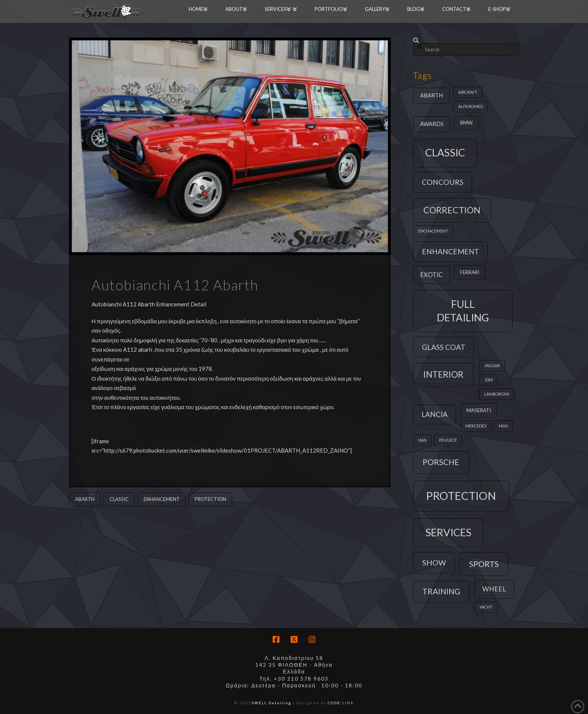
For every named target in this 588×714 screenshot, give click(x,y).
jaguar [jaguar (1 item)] (492, 365)
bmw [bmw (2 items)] (466, 123)
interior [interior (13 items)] (443, 374)
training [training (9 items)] (441, 591)
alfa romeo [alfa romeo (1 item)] (471, 106)
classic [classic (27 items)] (445, 152)
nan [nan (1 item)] (422, 440)
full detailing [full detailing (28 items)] (463, 311)
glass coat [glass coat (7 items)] (444, 347)
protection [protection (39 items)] (461, 496)
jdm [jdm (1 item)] (488, 380)
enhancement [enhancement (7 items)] (451, 251)
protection (210, 499)
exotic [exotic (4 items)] (431, 275)
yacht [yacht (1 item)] (486, 607)
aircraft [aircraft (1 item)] (468, 92)
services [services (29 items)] (448, 532)
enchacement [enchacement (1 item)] (433, 231)
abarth (85, 499)
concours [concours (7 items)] (443, 182)
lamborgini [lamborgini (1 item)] (497, 394)
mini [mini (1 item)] (503, 426)
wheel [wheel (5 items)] (494, 589)
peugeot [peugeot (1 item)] (448, 440)
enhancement (162, 499)
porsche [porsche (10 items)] (441, 462)
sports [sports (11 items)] (484, 564)
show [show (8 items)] (434, 562)
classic (119, 499)
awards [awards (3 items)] (432, 124)
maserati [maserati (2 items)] (479, 410)
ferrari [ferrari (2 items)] (470, 272)
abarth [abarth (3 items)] (431, 95)
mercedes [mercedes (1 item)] (476, 426)
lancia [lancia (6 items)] (435, 414)
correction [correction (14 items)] (452, 210)
